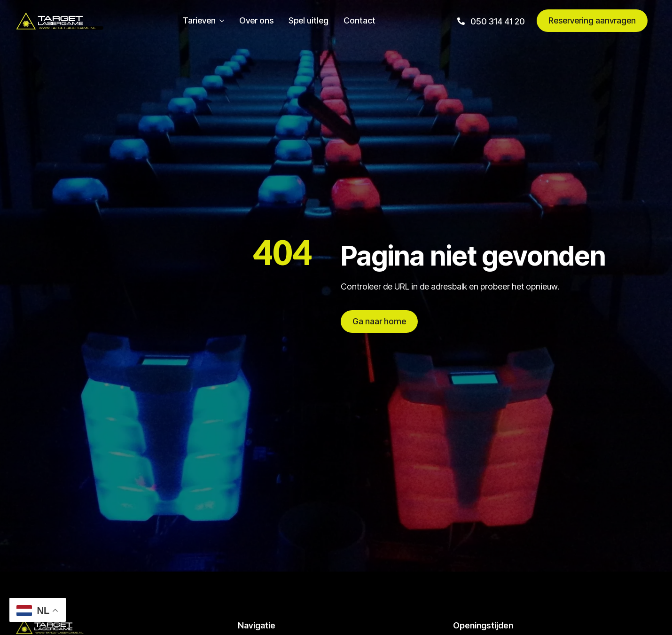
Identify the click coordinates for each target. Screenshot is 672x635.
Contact (359, 21)
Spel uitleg (309, 21)
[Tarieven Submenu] (220, 21)
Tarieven (199, 21)
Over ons (256, 21)
